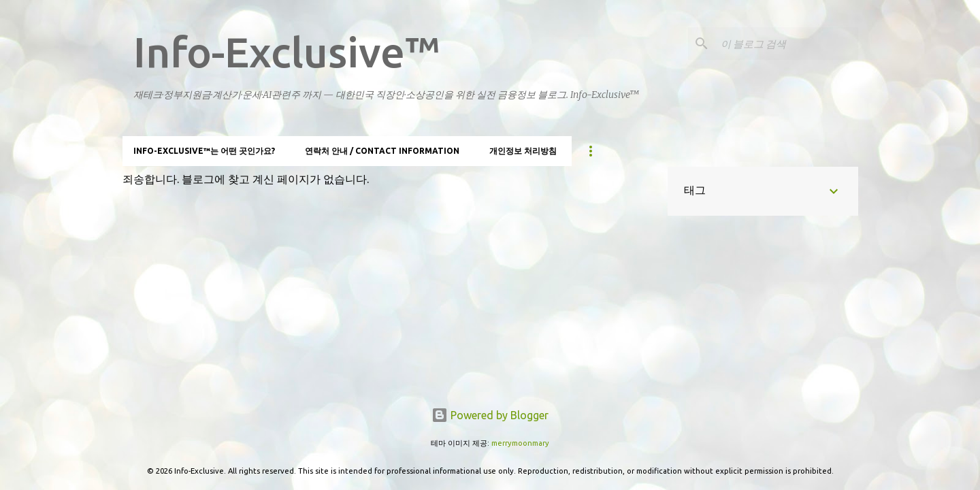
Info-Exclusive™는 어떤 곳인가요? (204, 151)
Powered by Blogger (490, 415)
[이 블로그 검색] (787, 44)
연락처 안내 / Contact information (382, 151)
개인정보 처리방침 (523, 151)
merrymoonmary (520, 443)
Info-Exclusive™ (287, 52)
